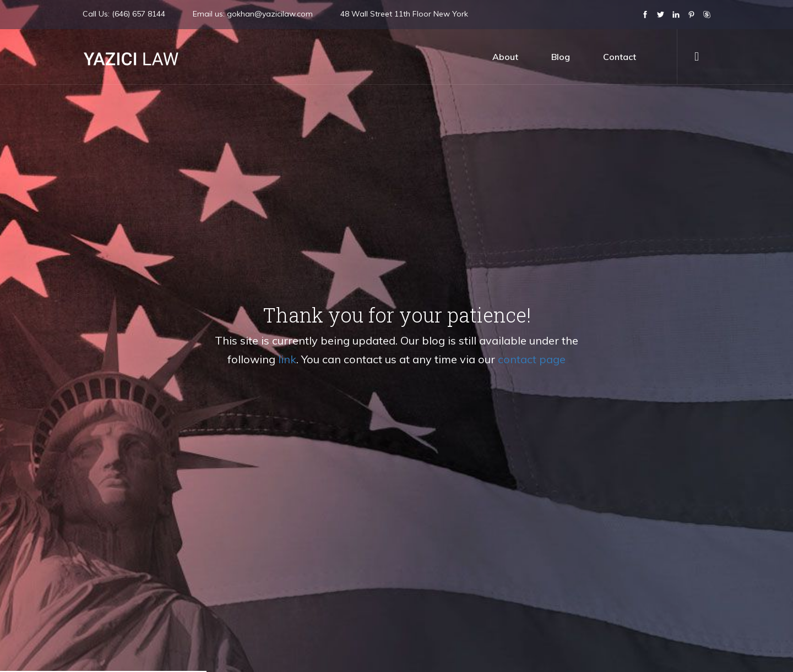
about (505, 57)
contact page (532, 359)
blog (561, 57)
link (287, 359)
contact (620, 57)
